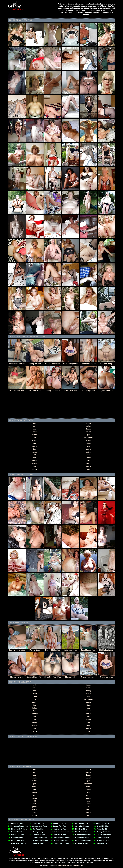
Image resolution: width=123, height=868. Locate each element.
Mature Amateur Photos (63, 832)
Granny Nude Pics (81, 823)
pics (88, 455)
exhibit (88, 432)
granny (88, 440)
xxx (88, 469)
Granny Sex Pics (17, 838)
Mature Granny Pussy (40, 826)
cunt (35, 429)
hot (35, 443)
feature (35, 435)
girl (88, 435)
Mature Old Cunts (18, 835)
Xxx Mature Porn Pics (105, 835)
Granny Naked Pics (40, 838)
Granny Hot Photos (82, 838)
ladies (35, 446)
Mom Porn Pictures (82, 829)
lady (88, 446)
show (88, 464)
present (88, 458)
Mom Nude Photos (17, 823)
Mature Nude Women (83, 841)
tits (35, 466)
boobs (88, 423)
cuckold (88, 426)
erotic (35, 432)
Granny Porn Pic (103, 838)
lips (35, 449)
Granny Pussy (38, 832)
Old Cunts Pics (38, 829)
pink (35, 458)
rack (88, 461)
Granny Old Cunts (103, 832)
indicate (88, 443)
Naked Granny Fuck (19, 843)
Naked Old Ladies (102, 823)
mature (88, 449)
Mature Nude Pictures (19, 829)
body (35, 423)
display (88, 429)
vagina (88, 466)
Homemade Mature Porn (19, 826)
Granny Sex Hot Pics (62, 843)
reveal (35, 464)
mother (88, 452)
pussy (35, 461)
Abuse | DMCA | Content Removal (70, 865)
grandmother (88, 438)
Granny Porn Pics (60, 826)
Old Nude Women (82, 843)
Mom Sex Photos (82, 832)
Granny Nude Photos (83, 835)
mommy (35, 452)
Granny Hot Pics (38, 823)
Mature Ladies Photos (62, 838)
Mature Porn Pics (18, 841)
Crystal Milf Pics (103, 826)
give (35, 438)
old (35, 455)
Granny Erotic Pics (60, 823)
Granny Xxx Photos (82, 826)
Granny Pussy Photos (41, 841)
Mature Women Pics (61, 841)
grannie (35, 440)
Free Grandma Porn (40, 843)
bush (35, 426)
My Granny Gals (103, 843)
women (35, 469)
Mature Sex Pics (60, 829)
